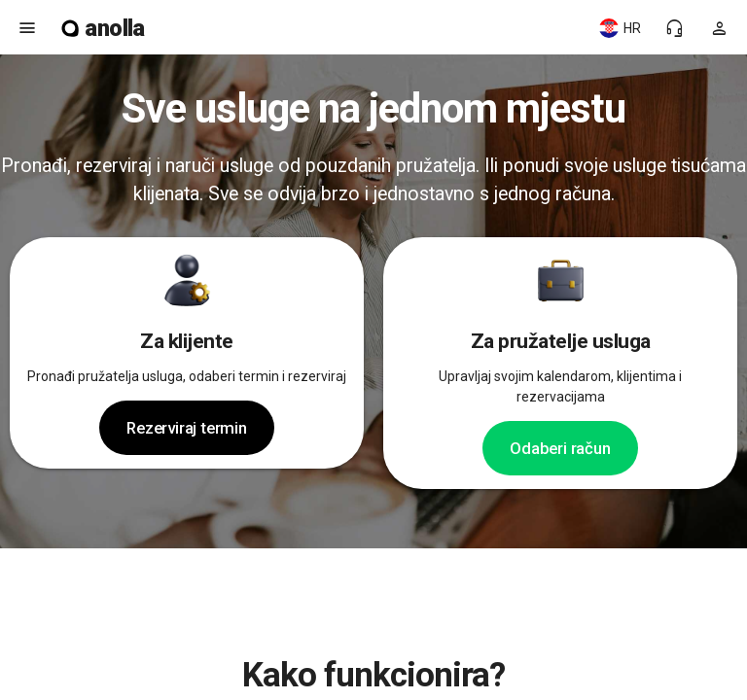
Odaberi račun (560, 448)
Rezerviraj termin (187, 428)
